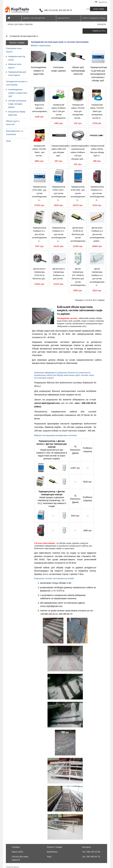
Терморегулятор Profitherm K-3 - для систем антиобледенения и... (59, 234)
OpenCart (16, 867)
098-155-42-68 (51, 10)
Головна (16, 847)
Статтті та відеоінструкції (94, 18)
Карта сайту (18, 852)
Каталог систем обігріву (34, 18)
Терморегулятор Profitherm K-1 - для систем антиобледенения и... (97, 193)
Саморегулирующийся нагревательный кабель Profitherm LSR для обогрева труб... (80, 152)
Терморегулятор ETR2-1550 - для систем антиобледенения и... (78, 193)
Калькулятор (64, 18)
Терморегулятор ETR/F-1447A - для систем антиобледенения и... (59, 193)
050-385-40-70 (65, 10)
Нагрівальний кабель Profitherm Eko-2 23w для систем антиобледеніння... (59, 111)
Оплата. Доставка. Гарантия (20, 24)
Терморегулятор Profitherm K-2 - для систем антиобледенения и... (40, 234)
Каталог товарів (54, 847)
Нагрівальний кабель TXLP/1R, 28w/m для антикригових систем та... (97, 111)
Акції (8, 141)
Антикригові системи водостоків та (24, 36)
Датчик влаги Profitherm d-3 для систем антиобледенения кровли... (97, 234)
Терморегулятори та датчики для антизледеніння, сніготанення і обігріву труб (99, 74)
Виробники (52, 852)
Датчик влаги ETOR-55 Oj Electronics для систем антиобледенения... (79, 234)
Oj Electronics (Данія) (75, 450)
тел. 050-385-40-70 (91, 857)
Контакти (101, 24)
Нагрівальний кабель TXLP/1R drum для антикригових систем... (78, 111)
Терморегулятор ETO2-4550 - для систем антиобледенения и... (40, 193)
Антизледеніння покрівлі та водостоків (38, 71)
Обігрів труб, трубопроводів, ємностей (78, 71)
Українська (101, 2)
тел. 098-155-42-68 (91, 852)
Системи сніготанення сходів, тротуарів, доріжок (17, 104)
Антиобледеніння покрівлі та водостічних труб (18, 93)
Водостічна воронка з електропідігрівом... (40, 108)
